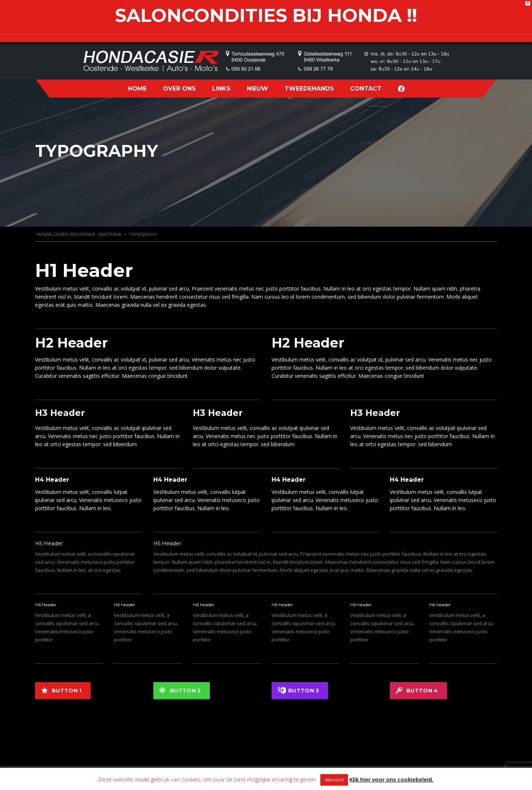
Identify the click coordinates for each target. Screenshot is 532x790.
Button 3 (298, 690)
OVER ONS (179, 89)
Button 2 (180, 690)
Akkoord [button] (334, 780)
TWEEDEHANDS (309, 89)
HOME (137, 89)
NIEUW (258, 89)
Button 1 (61, 690)
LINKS (221, 89)
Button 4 (417, 690)
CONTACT (366, 89)
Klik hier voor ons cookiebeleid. (391, 779)
